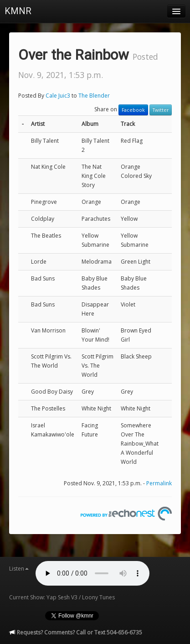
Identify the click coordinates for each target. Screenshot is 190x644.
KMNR (18, 11)
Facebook (133, 110)
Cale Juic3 (58, 96)
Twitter (161, 110)
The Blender (94, 96)
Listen (19, 569)
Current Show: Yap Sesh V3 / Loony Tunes (62, 597)
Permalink (159, 483)
